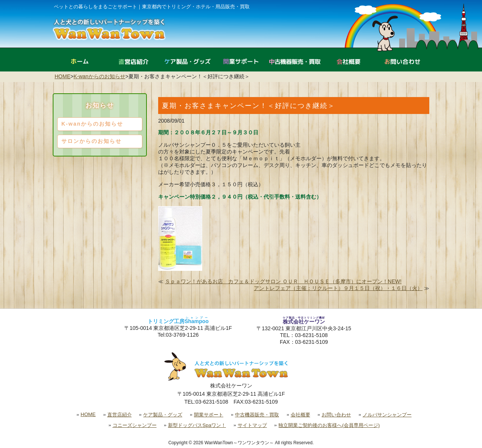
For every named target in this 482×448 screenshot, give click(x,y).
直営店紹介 (120, 415)
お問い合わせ (336, 415)
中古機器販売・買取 (257, 415)
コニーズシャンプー (135, 425)
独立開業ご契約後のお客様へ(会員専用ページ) (329, 425)
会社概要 (300, 415)
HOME (63, 76)
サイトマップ (252, 425)
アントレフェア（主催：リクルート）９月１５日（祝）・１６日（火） (338, 288)
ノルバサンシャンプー (387, 415)
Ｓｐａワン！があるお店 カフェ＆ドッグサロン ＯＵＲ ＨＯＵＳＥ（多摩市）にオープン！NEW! (283, 281)
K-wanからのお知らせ (99, 76)
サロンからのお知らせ (92, 141)
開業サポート (209, 415)
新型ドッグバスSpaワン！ (197, 425)
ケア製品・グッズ (163, 415)
